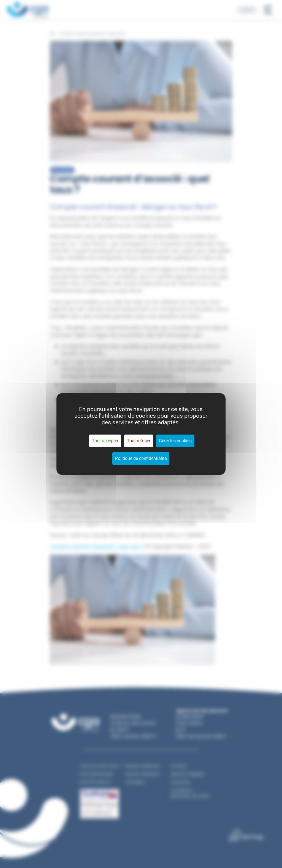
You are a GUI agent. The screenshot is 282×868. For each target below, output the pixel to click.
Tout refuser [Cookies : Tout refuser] (139, 441)
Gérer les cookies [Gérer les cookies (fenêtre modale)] (175, 441)
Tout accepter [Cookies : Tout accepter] (105, 441)
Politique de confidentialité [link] (141, 458)
